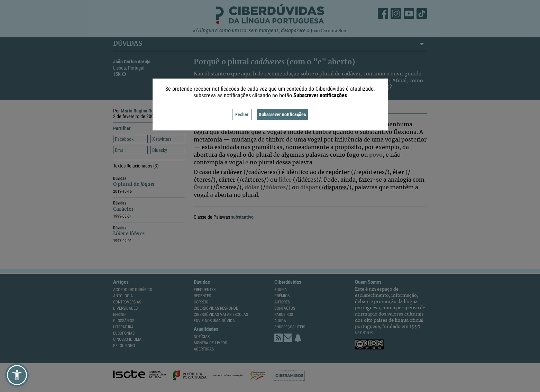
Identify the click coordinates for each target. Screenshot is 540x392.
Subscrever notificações (282, 114)
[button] (17, 375)
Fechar (242, 114)
